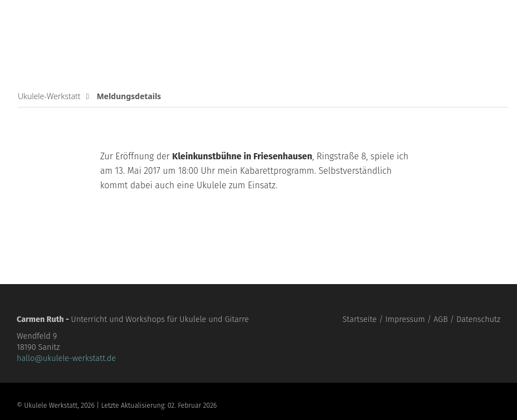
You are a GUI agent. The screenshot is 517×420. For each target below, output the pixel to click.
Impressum (405, 319)
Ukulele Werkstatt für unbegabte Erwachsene (84, 34)
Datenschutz (478, 319)
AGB (441, 319)
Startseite (360, 319)
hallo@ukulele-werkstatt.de (66, 358)
